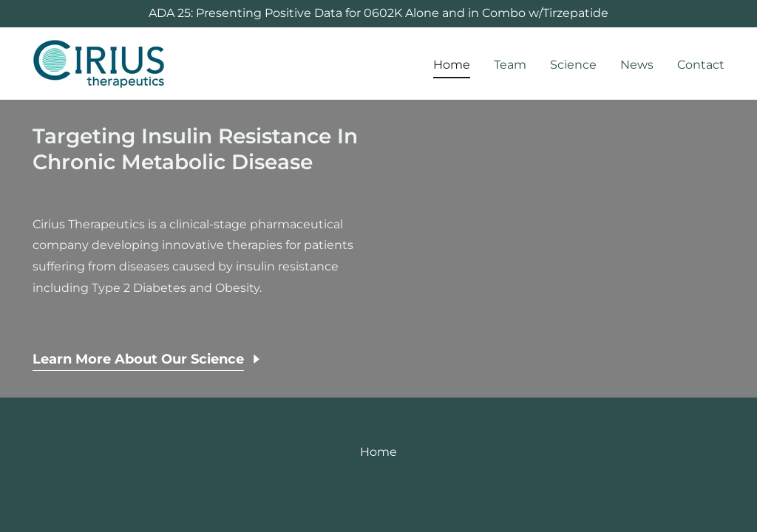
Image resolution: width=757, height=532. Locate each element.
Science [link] (573, 65)
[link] (99, 62)
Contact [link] (701, 65)
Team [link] (510, 65)
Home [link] (452, 65)
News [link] (637, 65)
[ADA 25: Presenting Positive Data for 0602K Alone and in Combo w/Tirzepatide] (378, 14)
